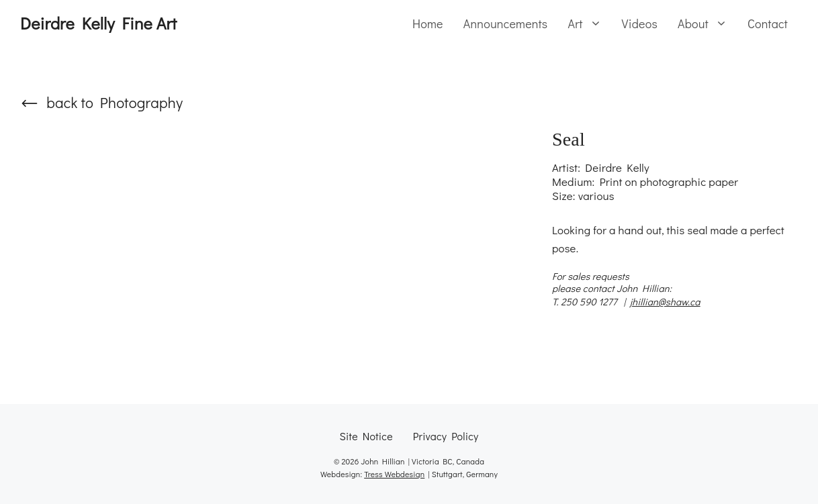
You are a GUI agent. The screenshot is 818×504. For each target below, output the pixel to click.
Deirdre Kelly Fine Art (98, 23)
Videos (640, 23)
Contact (768, 23)
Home (428, 23)
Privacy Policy (446, 436)
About (708, 23)
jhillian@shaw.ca (665, 302)
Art (589, 23)
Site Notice (366, 436)
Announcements (506, 23)
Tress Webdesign (394, 474)
